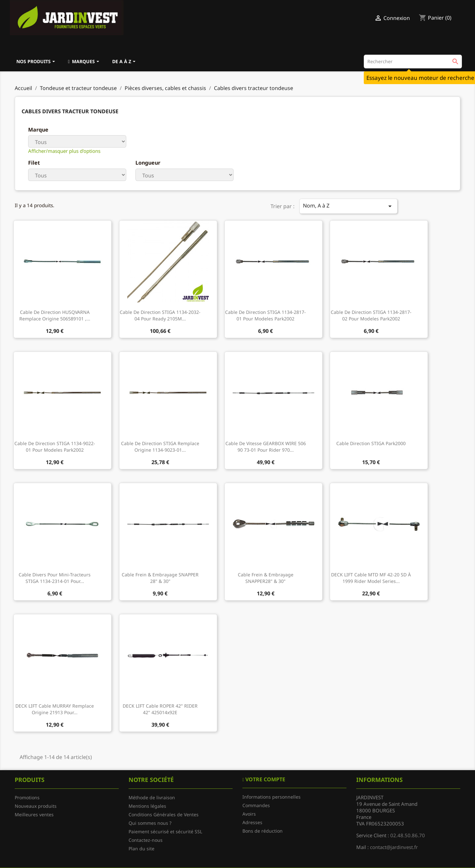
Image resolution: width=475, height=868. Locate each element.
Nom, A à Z (348, 206)
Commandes (256, 805)
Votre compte (265, 779)
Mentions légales (147, 806)
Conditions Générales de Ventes (164, 814)
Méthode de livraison (152, 797)
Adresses (252, 822)
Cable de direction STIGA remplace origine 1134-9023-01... (160, 447)
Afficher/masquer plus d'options (64, 151)
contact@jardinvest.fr (394, 847)
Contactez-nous (146, 840)
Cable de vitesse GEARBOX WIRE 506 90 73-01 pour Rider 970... (266, 447)
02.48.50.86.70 (408, 835)
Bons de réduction (263, 831)
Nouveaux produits (36, 806)
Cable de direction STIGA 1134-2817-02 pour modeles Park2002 (371, 315)
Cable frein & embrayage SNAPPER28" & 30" (266, 578)
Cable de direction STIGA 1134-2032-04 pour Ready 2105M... (160, 315)
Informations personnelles (272, 797)
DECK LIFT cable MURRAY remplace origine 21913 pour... (55, 709)
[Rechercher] (413, 62)
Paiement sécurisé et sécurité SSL (165, 832)
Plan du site (141, 849)
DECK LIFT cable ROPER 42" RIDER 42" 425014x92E (160, 709)
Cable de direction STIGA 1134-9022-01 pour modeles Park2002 (55, 447)
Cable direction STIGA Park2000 (371, 443)
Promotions (27, 797)
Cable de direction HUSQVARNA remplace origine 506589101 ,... (55, 315)
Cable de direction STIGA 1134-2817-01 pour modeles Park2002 (265, 315)
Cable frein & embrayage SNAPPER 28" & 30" (160, 578)
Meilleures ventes (34, 814)
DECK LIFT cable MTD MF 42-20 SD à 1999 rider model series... (371, 578)
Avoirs (249, 814)
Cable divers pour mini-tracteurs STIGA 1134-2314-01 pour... (55, 578)
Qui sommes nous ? (150, 823)
